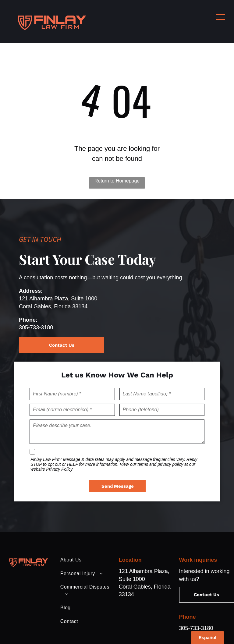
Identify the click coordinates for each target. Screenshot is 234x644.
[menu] (221, 17)
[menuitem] (86, 560)
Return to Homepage (117, 181)
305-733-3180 (36, 327)
